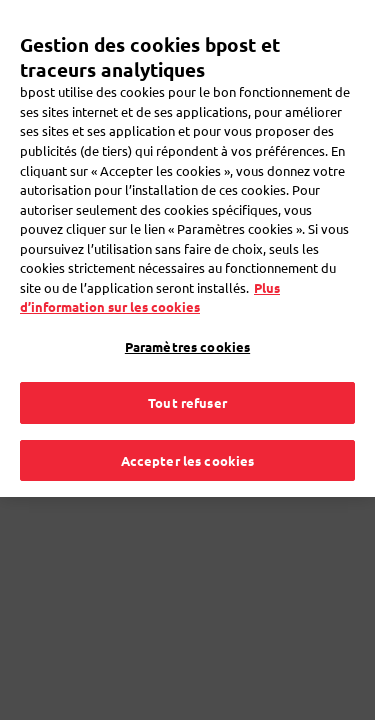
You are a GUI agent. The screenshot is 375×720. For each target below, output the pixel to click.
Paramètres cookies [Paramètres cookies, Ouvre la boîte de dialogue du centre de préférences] (187, 323)
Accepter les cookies (188, 437)
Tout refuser (187, 379)
